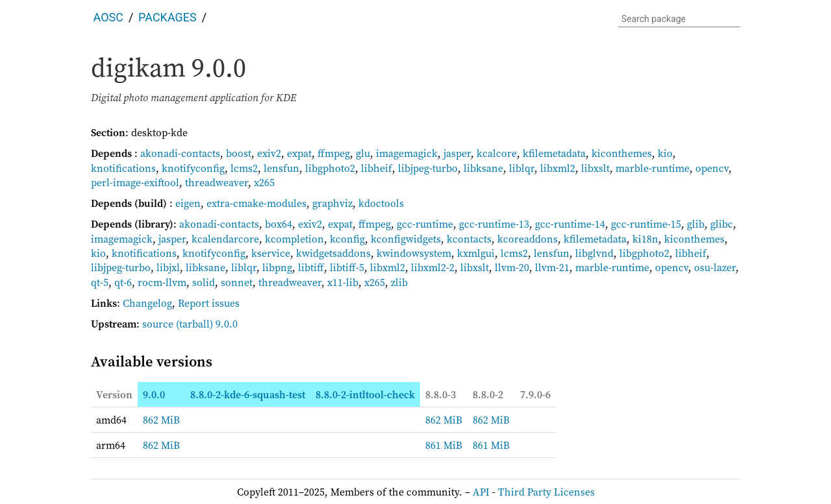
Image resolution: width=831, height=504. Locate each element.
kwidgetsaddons (333, 253)
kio (665, 153)
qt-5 (100, 282)
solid (204, 282)
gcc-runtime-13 (494, 224)
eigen (188, 203)
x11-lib (343, 282)
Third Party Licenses (546, 492)
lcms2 (244, 168)
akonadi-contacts (180, 153)
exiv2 (269, 153)
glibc (722, 224)
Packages (167, 17)
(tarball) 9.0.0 (207, 324)
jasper (457, 153)
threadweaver (217, 182)
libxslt (595, 168)
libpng (277, 267)
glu (363, 153)
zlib (399, 282)
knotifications (123, 168)
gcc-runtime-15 (646, 224)
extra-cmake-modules (256, 203)
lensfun (281, 168)
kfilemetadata (554, 153)
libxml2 (558, 168)
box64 (279, 224)
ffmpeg (334, 153)
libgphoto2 (330, 168)
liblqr (522, 168)
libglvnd (594, 253)
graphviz (332, 203)
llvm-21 (552, 267)
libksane (483, 168)
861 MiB (444, 445)
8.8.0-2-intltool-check (365, 394)
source (158, 324)
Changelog (147, 303)
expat (299, 153)
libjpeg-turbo (428, 168)
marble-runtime (652, 168)
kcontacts (469, 239)
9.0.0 (154, 394)
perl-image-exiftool (135, 182)
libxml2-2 (433, 267)
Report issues (209, 303)
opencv (712, 168)
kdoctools (381, 203)
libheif (377, 168)
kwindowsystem (414, 253)
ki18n (645, 239)
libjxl (168, 267)
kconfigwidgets (406, 239)
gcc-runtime (425, 224)
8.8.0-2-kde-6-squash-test (248, 394)
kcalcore (497, 153)
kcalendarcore (225, 239)
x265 (264, 182)
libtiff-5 (347, 267)
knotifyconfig (193, 168)
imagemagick (407, 153)
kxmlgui (476, 253)
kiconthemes (622, 153)
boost (239, 153)
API (481, 492)
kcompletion (294, 239)
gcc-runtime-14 (570, 224)
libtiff (311, 267)
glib (696, 224)
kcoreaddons (527, 239)
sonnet (237, 282)
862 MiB (161, 420)
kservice (271, 253)
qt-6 (123, 282)
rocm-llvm (162, 282)
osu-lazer (715, 267)
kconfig (347, 239)
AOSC (108, 17)
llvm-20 (512, 267)
